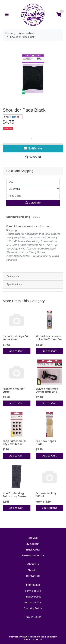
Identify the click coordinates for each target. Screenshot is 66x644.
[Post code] (33, 196)
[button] (33, 157)
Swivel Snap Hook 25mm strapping (47, 390)
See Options (50, 508)
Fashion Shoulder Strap (14, 390)
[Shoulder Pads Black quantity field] (33, 140)
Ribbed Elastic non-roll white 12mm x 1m (49, 338)
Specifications (14, 284)
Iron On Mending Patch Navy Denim (14, 495)
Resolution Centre (33, 555)
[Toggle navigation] (7, 15)
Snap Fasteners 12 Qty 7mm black (14, 443)
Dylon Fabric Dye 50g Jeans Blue (16, 338)
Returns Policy (33, 602)
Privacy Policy (33, 597)
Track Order (33, 550)
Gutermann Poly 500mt (46, 495)
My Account (33, 544)
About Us (33, 570)
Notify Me (33, 148)
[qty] (33, 182)
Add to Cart (16, 351)
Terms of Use (33, 591)
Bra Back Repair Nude (46, 443)
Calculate (33, 203)
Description (13, 276)
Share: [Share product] (12, 117)
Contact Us (33, 576)
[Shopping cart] (59, 15)
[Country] (33, 189)
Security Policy (33, 608)
